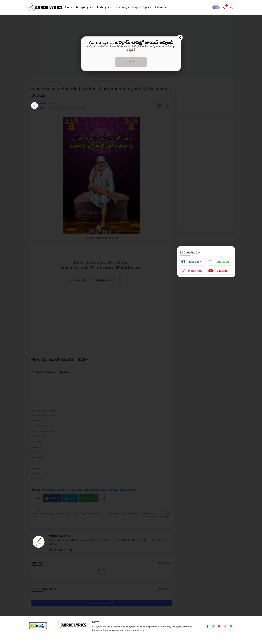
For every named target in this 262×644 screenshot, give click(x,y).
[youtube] (219, 626)
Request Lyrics (141, 7)
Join (131, 62)
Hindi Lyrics (103, 7)
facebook (195, 262)
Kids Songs (121, 7)
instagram (195, 271)
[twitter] (213, 626)
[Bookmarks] (225, 7)
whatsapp (222, 262)
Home (69, 7)
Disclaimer (161, 7)
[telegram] (231, 626)
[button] (216, 7)
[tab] (69, 7)
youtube (222, 271)
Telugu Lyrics (84, 7)
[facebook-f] (208, 626)
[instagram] (225, 626)
